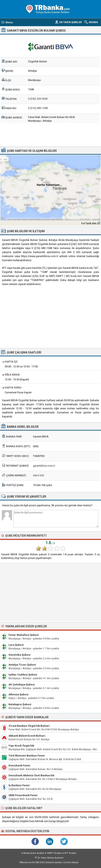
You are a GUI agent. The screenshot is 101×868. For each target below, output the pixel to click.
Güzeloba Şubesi (20, 655)
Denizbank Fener (20, 765)
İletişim (75, 862)
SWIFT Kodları (54, 853)
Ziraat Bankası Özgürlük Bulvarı (29, 726)
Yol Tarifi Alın (89, 223)
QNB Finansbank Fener (23, 795)
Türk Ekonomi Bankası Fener (27, 756)
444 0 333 (39, 475)
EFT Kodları (70, 853)
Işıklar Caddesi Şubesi (23, 675)
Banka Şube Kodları (34, 853)
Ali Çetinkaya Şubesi (22, 685)
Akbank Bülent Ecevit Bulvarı (27, 736)
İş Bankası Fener (19, 785)
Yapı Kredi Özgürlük (21, 746)
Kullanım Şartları (54, 862)
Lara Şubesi (16, 645)
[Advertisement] (50, 134)
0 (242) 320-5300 (38, 99)
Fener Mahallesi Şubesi (24, 635)
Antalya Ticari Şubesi (22, 665)
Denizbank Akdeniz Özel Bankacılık (31, 775)
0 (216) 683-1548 (38, 108)
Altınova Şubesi (18, 694)
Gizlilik (67, 862)
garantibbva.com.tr (44, 466)
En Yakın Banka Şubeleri (51, 858)
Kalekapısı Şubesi (20, 704)
